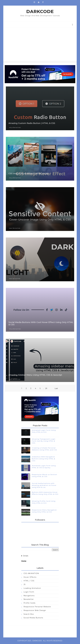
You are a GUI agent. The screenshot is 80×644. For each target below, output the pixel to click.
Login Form (29, 592)
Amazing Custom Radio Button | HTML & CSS (32, 123)
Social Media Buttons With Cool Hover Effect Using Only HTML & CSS (41, 324)
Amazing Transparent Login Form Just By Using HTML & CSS (44, 441)
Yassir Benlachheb (15, 228)
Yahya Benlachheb (15, 127)
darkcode (37, 641)
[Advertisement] (40, 44)
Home (24, 561)
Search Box (29, 614)
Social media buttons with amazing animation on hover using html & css (44, 485)
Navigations (29, 596)
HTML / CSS (29, 581)
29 (46, 388)
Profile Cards (29, 603)
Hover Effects (30, 577)
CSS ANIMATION (31, 573)
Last (56, 388)
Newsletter (29, 599)
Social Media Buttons (33, 618)
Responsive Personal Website (37, 607)
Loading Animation (32, 588)
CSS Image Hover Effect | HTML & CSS (28, 174)
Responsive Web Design (35, 610)
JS (25, 584)
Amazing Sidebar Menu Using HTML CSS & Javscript (35, 375)
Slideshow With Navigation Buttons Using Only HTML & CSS (43, 459)
